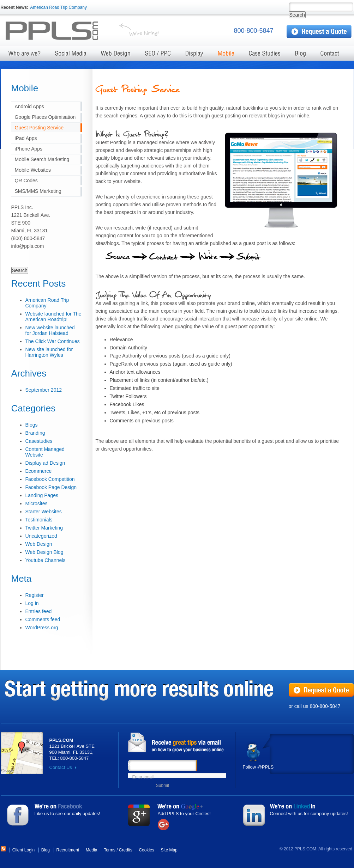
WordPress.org (42, 628)
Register (35, 595)
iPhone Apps (29, 149)
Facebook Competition (50, 479)
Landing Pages (42, 495)
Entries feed (39, 611)
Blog (46, 850)
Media (92, 850)
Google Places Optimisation (45, 117)
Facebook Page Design (51, 487)
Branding (35, 433)
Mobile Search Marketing (42, 159)
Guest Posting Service (39, 128)
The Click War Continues (53, 341)
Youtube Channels (46, 560)
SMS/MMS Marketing (38, 191)
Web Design (39, 544)
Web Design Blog (44, 552)
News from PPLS (179, 743)
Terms (110, 850)
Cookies (146, 850)
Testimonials (39, 520)
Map (22, 753)
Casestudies (39, 441)
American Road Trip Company (58, 7)
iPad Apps (26, 138)
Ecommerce (39, 471)
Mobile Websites (33, 170)
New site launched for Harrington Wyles (49, 352)
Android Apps (29, 106)
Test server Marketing (58, 31)
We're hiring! (139, 31)
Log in (32, 603)
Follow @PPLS (258, 767)
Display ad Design (45, 463)
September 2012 (44, 390)
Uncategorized (41, 536)
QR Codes (26, 181)
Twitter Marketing (44, 528)
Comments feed (43, 619)
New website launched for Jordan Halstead (50, 330)
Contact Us (61, 767)
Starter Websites (44, 512)
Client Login (23, 850)
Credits (126, 850)
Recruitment (68, 850)
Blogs (32, 425)
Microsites (37, 503)
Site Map (169, 850)
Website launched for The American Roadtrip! (53, 317)
